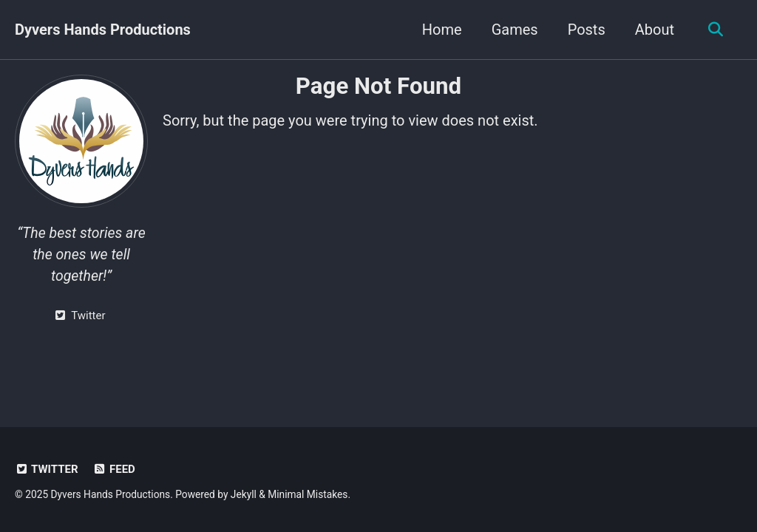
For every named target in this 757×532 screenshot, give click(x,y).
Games (515, 30)
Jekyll (244, 494)
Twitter (47, 469)
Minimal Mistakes (308, 494)
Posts (587, 30)
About (655, 30)
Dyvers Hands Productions (103, 30)
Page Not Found (378, 86)
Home (442, 30)
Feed (114, 469)
